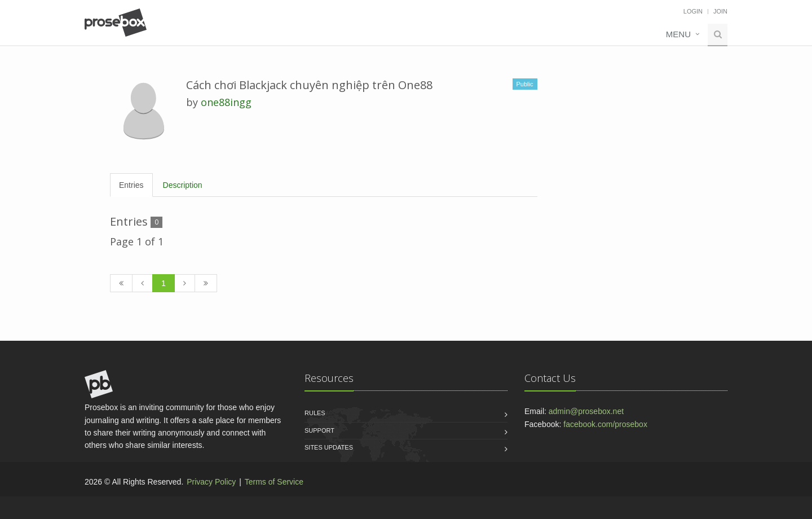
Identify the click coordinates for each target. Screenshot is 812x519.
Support (319, 430)
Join (720, 11)
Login (693, 11)
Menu (678, 34)
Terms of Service (274, 482)
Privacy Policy (211, 482)
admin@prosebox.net (586, 411)
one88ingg (226, 102)
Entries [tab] (131, 185)
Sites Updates (329, 447)
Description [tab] (183, 185)
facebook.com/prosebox (605, 424)
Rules (315, 413)
